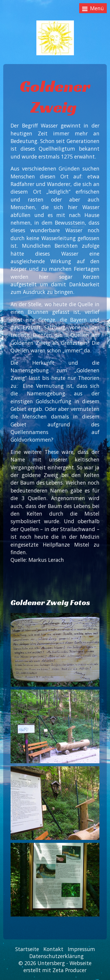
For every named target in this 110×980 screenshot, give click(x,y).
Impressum (81, 949)
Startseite (27, 949)
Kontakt (53, 949)
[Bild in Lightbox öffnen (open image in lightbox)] (55, 650)
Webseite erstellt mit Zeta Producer (57, 967)
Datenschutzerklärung (56, 956)
